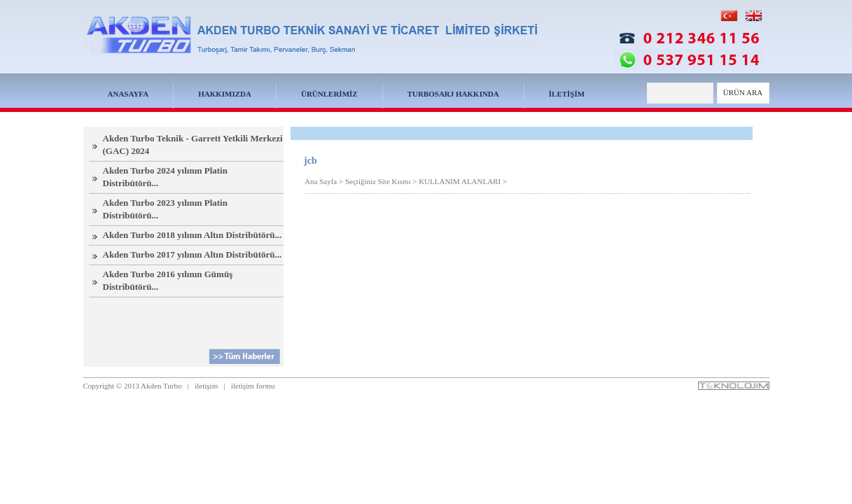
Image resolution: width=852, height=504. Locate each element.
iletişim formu (253, 386)
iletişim (206, 386)
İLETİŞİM (567, 94)
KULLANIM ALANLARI (460, 181)
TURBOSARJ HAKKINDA (453, 94)
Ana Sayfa (321, 181)
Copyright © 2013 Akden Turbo (133, 386)
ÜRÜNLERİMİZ (329, 94)
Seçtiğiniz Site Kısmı (378, 181)
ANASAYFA (128, 94)
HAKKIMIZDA (225, 94)
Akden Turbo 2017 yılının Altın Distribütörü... (193, 254)
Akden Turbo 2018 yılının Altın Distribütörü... (193, 235)
